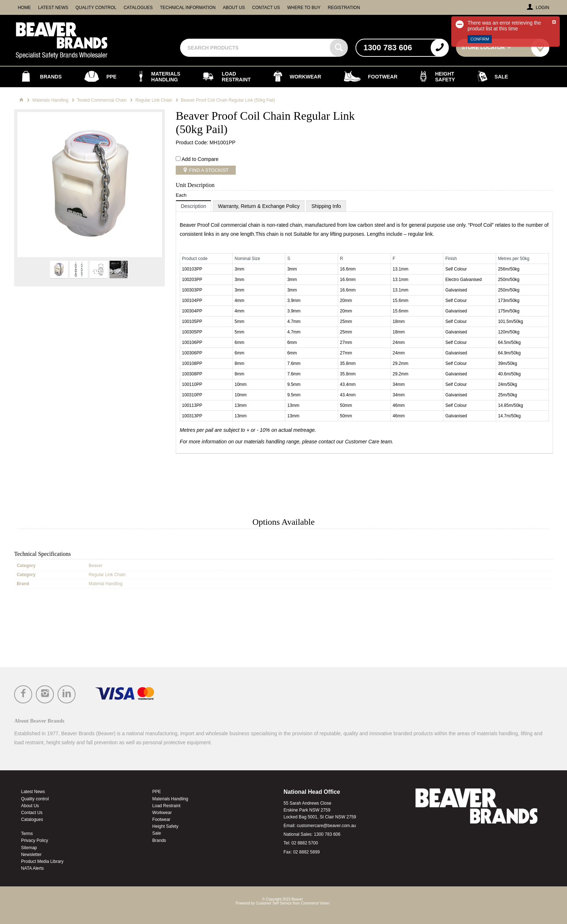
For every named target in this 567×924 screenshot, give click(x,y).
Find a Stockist (208, 170)
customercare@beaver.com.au (327, 826)
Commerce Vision (315, 903)
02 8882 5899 (306, 852)
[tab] (193, 206)
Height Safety (165, 826)
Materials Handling (170, 799)
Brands (159, 840)
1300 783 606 (327, 834)
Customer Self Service (274, 903)
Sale (157, 833)
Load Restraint (166, 806)
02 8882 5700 (305, 843)
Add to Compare (200, 159)
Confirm (480, 39)
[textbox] (256, 48)
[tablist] (364, 327)
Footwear (161, 819)
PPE (157, 792)
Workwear (162, 813)
